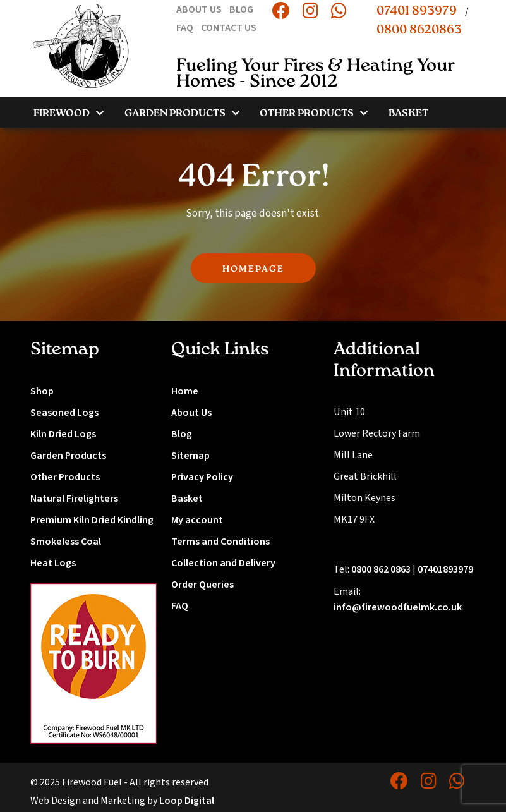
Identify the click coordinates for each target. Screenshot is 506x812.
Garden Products (68, 456)
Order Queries (202, 585)
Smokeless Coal (66, 542)
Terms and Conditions (220, 542)
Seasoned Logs (64, 413)
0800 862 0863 (381, 569)
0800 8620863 (419, 30)
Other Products (65, 477)
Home (185, 391)
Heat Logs (53, 563)
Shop (42, 391)
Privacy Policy (202, 477)
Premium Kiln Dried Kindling (92, 520)
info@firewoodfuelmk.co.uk (398, 607)
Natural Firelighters (74, 499)
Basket (187, 499)
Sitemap (190, 456)
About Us (191, 413)
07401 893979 (417, 11)
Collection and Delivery (223, 563)
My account (197, 520)
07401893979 (445, 569)
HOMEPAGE (253, 270)
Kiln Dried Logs (63, 434)
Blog (182, 434)
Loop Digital (187, 801)
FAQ (180, 606)
